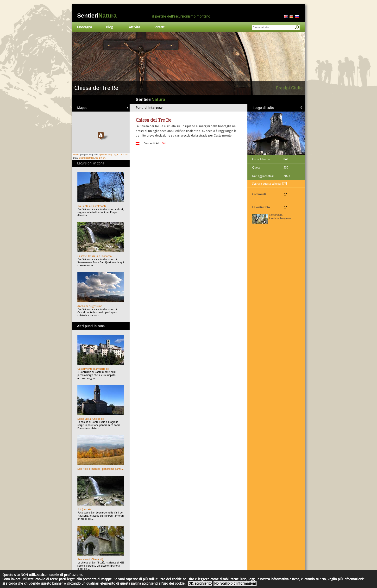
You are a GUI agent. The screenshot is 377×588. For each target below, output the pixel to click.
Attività (134, 27)
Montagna (84, 27)
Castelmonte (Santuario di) (93, 369)
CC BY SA (101, 158)
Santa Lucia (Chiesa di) (91, 419)
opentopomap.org (108, 155)
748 (164, 143)
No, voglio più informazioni (235, 583)
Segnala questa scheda (266, 184)
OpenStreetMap (87, 158)
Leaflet (76, 155)
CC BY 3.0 (122, 155)
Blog (109, 27)
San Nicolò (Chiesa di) (90, 560)
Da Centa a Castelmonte (92, 206)
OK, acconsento (200, 583)
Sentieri (97, 16)
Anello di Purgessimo (90, 306)
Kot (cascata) (85, 510)
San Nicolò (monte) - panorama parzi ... (101, 469)
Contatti (159, 27)
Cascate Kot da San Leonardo (94, 256)
